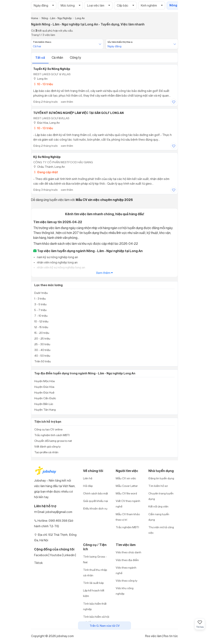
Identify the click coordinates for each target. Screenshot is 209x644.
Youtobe (56, 555)
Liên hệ (88, 478)
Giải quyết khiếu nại (96, 501)
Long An (40, 79)
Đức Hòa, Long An (47, 123)
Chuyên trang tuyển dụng (161, 496)
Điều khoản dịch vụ (95, 508)
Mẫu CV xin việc (126, 478)
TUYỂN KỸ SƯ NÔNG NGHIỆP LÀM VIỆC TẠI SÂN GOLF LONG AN (78, 113)
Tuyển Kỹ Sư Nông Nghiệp (52, 69)
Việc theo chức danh (128, 552)
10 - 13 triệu (43, 84)
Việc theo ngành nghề (126, 570)
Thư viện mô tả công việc (161, 530)
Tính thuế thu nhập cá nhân (95, 572)
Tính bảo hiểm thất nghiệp (95, 606)
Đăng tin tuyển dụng (161, 478)
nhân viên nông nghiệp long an (57, 262)
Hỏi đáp (88, 486)
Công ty (75, 57)
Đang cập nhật (46, 172)
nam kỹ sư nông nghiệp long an (57, 257)
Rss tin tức (171, 636)
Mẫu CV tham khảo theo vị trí (128, 517)
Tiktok (38, 563)
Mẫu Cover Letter (127, 486)
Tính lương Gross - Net (95, 559)
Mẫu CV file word (126, 493)
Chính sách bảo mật (96, 493)
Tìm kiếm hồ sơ (158, 486)
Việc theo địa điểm (127, 560)
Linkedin (69, 555)
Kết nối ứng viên (158, 506)
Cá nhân (58, 57)
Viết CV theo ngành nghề (128, 504)
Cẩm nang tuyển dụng (159, 517)
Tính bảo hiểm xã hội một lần (96, 619)
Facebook (41, 555)
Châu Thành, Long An (49, 167)
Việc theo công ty (127, 581)
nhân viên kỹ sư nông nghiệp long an (61, 267)
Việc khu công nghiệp (125, 591)
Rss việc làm (153, 636)
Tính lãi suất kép (93, 583)
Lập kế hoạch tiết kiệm (94, 593)
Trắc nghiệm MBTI (127, 527)
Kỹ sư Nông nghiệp (47, 157)
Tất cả (40, 58)
